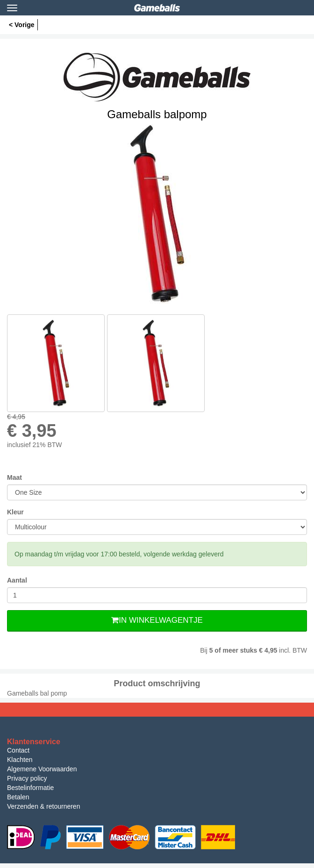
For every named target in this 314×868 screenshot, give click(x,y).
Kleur (15, 512)
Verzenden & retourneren (43, 806)
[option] (157, 214)
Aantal (17, 580)
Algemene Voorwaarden (42, 769)
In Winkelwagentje (157, 620)
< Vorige (22, 25)
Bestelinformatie (30, 788)
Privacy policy (27, 778)
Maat (14, 477)
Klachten (20, 760)
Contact (18, 750)
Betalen (18, 797)
